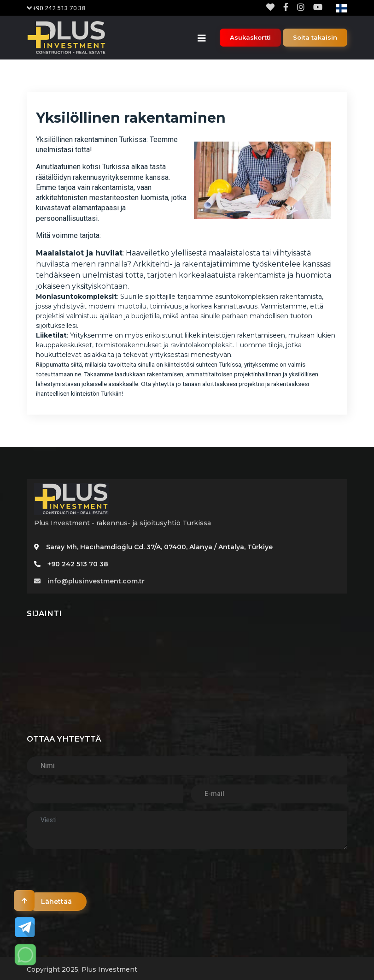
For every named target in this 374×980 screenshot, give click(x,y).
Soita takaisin (315, 37)
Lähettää (57, 902)
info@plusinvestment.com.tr (89, 581)
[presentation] (97, 874)
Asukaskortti (250, 37)
